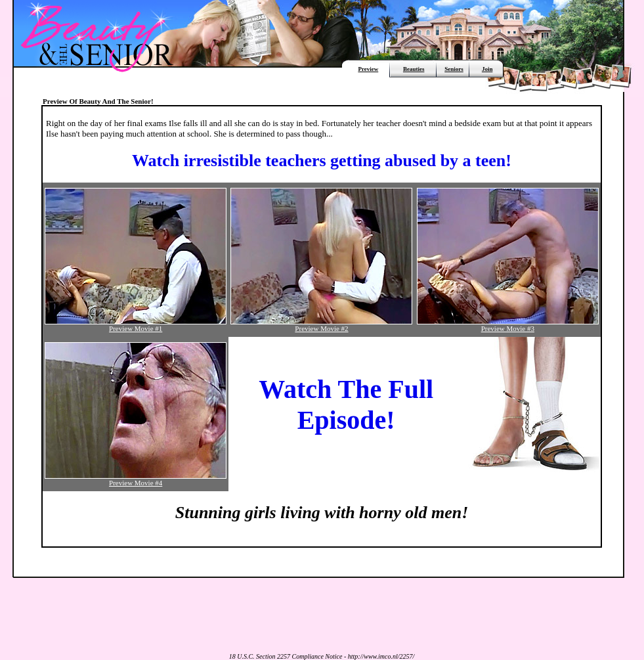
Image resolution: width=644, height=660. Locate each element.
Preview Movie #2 (321, 325)
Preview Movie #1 (136, 325)
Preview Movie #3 (508, 325)
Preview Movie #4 (136, 479)
